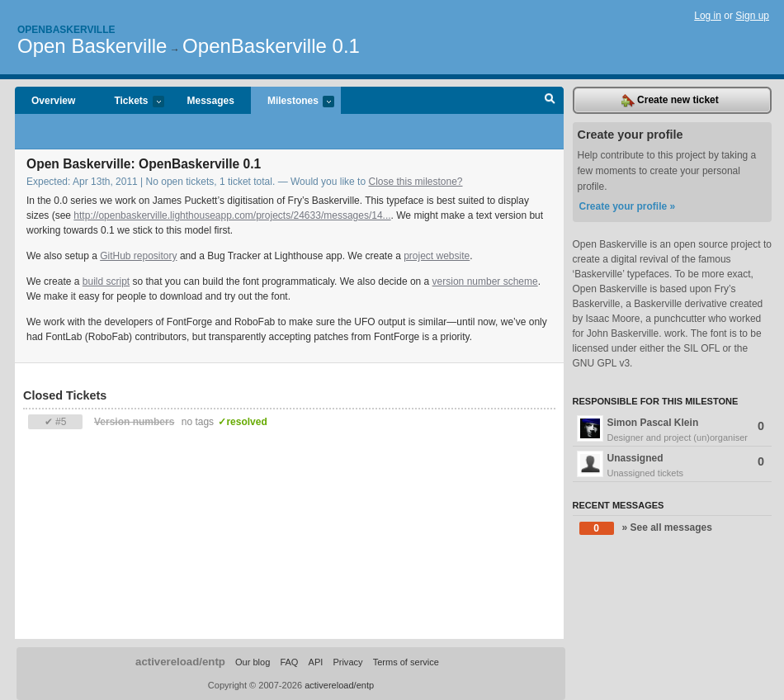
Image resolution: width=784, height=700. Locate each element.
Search (550, 101)
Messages (211, 101)
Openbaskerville (66, 30)
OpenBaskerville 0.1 (271, 46)
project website (437, 256)
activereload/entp (180, 662)
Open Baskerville (92, 46)
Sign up (752, 16)
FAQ (289, 662)
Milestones (293, 102)
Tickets (130, 102)
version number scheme (485, 281)
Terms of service (406, 662)
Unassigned (673, 466)
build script (106, 281)
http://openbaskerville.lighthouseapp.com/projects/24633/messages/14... (232, 215)
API (316, 662)
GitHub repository (138, 256)
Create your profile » (628, 206)
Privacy (347, 662)
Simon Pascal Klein (673, 430)
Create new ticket (670, 101)
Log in (708, 16)
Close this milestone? (415, 182)
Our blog (253, 662)
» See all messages (646, 528)
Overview (53, 101)
